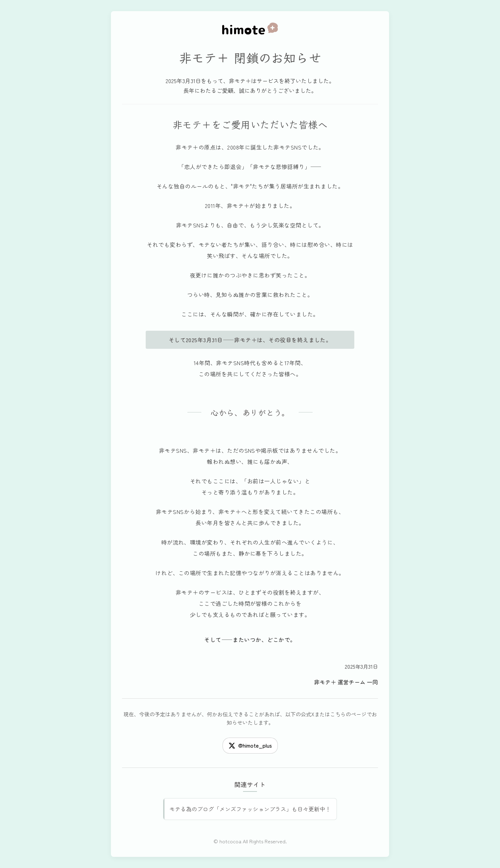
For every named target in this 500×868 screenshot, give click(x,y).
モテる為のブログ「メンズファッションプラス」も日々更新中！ (250, 809)
